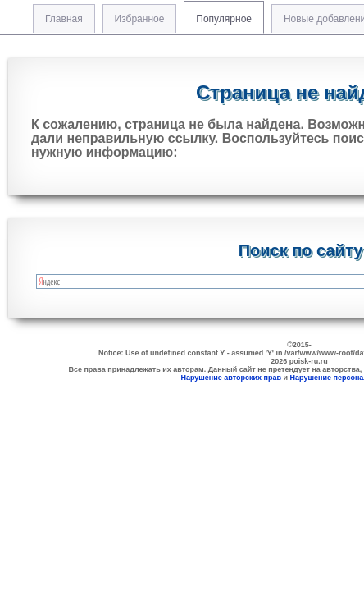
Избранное (140, 19)
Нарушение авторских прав (231, 378)
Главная (64, 19)
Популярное (224, 19)
